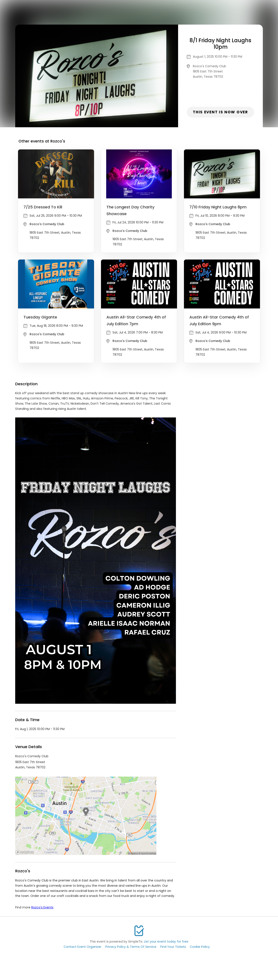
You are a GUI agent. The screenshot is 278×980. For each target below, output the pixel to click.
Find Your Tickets (173, 947)
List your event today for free (166, 941)
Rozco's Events (42, 907)
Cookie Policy (200, 947)
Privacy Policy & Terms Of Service (131, 947)
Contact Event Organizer (83, 947)
